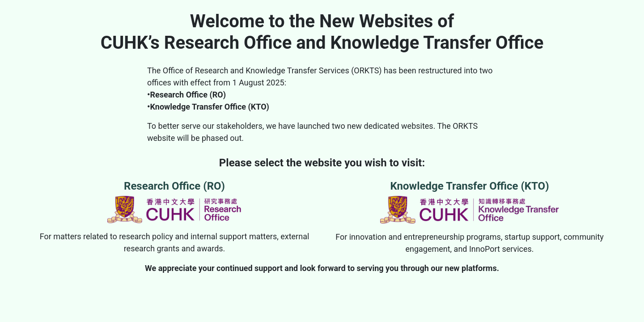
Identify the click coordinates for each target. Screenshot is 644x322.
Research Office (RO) (174, 201)
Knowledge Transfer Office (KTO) (470, 202)
